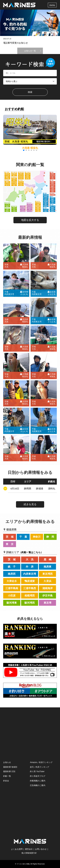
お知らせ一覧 (30, 51)
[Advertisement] (30, 734)
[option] (30, 23)
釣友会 (6, 781)
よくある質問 (17, 849)
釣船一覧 (7, 776)
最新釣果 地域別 (10, 767)
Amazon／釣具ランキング (41, 762)
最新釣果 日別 (9, 771)
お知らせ (7, 762)
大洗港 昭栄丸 (30, 148)
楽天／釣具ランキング (40, 767)
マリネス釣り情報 (23, 864)
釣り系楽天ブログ (38, 776)
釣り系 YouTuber (37, 771)
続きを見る (30, 504)
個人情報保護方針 (29, 853)
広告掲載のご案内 (38, 785)
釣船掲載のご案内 (38, 781)
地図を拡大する (30, 220)
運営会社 (29, 849)
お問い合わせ (41, 849)
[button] (54, 132)
